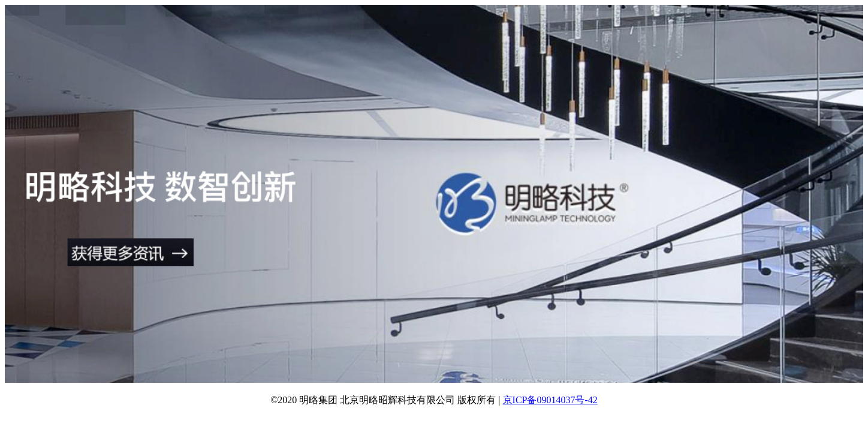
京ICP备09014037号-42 (550, 400)
